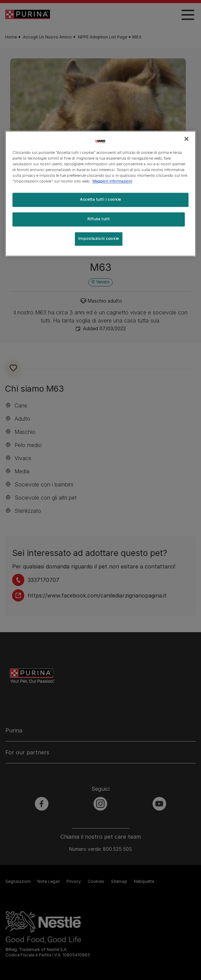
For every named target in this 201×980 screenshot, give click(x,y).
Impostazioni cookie (99, 239)
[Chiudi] (186, 139)
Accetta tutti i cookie (100, 200)
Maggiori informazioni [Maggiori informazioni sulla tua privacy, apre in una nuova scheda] (112, 181)
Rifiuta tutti (99, 219)
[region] (100, 193)
